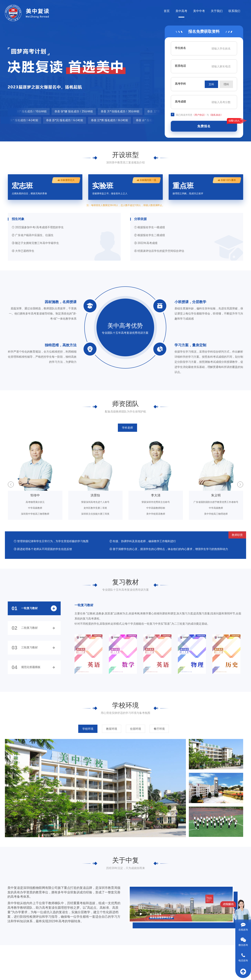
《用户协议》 (199, 115)
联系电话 (180, 66)
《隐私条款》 (216, 115)
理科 (226, 84)
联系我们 (234, 11)
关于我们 (217, 11)
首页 (167, 11)
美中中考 (199, 11)
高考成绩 (180, 102)
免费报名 (204, 126)
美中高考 (181, 11)
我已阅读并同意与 (197, 115)
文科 (211, 84)
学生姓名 (180, 48)
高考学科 (180, 84)
